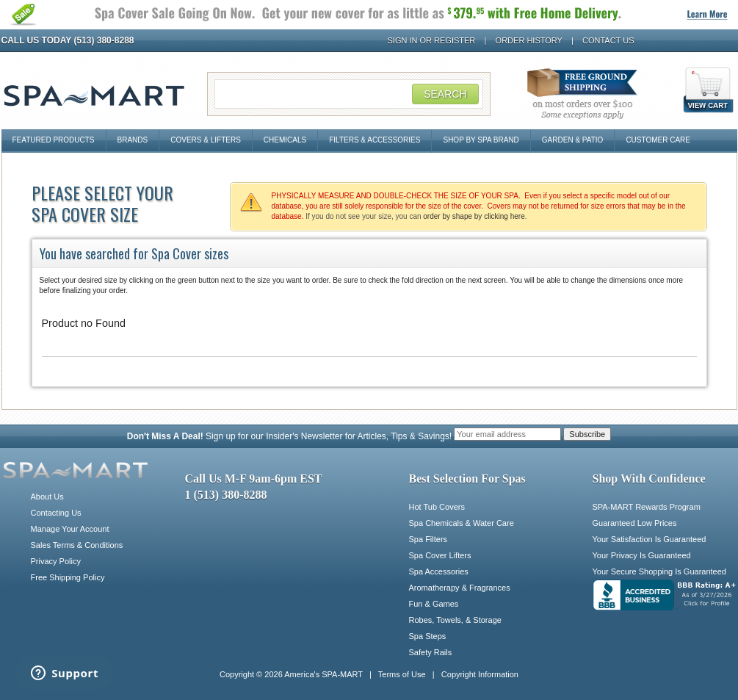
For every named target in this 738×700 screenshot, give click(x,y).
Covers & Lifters (206, 140)
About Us (47, 497)
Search (445, 94)
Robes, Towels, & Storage (455, 620)
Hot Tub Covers (437, 507)
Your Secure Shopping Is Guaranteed (659, 571)
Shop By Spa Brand (481, 140)
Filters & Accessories (375, 140)
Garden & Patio (573, 140)
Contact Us (608, 40)
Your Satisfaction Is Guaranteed (650, 539)
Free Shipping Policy (68, 577)
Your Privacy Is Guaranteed (642, 555)
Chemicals (285, 140)
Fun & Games (434, 604)
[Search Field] (349, 94)
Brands (133, 140)
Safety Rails (431, 652)
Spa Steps (428, 636)
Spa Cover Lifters (440, 555)
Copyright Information (480, 674)
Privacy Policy (56, 561)
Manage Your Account (70, 529)
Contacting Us (56, 513)
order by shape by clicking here (474, 216)
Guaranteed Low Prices (635, 523)
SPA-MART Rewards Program (647, 507)
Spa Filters (428, 539)
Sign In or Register (432, 40)
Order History (529, 40)
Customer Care (658, 140)
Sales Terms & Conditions (77, 545)
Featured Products (54, 140)
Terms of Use (402, 674)
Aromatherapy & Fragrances (460, 588)
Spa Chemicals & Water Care (462, 523)
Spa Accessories (439, 571)
